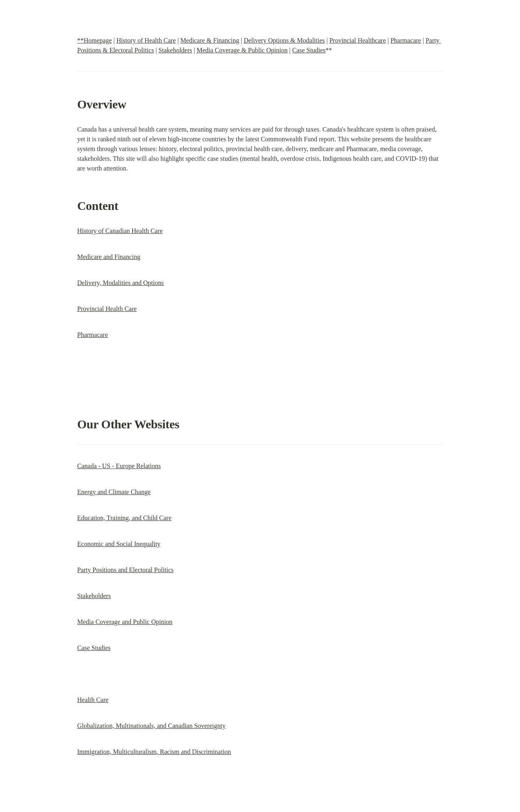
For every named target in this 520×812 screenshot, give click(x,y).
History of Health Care (146, 40)
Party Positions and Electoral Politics (125, 570)
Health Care (93, 700)
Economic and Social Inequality (119, 544)
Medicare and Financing (109, 257)
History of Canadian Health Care (120, 231)
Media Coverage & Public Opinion (242, 50)
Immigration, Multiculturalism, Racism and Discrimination (154, 752)
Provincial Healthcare (358, 40)
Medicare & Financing (210, 40)
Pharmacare (406, 40)
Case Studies (309, 50)
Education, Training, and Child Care (124, 518)
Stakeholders (175, 50)
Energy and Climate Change (114, 492)
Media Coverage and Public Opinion (125, 622)
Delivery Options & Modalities (284, 40)
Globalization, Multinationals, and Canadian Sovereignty (151, 726)
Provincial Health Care (107, 309)
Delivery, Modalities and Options (120, 283)
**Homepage (94, 40)
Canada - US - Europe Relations (119, 466)
